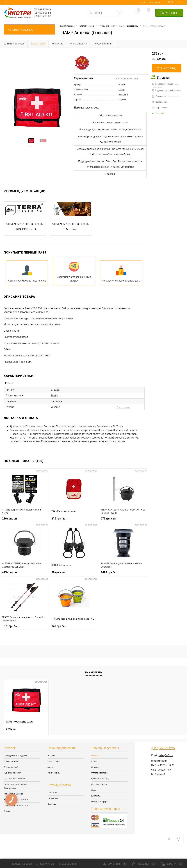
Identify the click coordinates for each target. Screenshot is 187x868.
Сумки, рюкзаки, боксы (15, 779)
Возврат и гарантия (100, 779)
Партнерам (53, 798)
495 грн (10, 572)
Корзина (172, 864)
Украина (122, 99)
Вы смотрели (94, 672)
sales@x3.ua (166, 755)
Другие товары (123, 407)
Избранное (144, 864)
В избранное (159, 102)
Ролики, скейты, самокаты (16, 800)
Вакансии (52, 804)
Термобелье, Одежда (13, 794)
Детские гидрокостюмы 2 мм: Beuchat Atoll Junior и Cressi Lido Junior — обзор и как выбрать (110, 152)
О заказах (110, 174)
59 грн (58, 572)
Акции (50, 767)
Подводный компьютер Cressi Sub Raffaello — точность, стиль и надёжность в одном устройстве (110, 164)
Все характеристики (126, 78)
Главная (95, 756)
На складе (123, 94)
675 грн (108, 518)
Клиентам (52, 793)
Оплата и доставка (100, 773)
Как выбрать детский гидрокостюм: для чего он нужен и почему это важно (110, 139)
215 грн (59, 518)
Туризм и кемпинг (12, 773)
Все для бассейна (12, 767)
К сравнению (160, 107)
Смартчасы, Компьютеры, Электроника (16, 786)
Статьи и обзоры (99, 784)
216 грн (10, 518)
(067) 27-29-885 (163, 748)
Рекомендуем (54, 773)
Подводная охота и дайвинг (16, 756)
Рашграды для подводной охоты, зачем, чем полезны (110, 130)
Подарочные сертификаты (16, 805)
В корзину (167, 68)
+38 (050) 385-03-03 (67, 864)
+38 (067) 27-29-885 (44, 864)
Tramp (121, 89)
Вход (143, 2)
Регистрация (154, 2)
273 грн (158, 53)
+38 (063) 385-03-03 (22, 864)
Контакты (96, 796)
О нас (94, 790)
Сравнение (115, 864)
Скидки (7, 811)
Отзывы (95, 767)
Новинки (51, 756)
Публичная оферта (100, 802)
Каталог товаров (29, 29)
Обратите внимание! (110, 116)
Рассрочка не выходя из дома (110, 123)
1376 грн (10, 626)
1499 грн (109, 572)
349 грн (59, 626)
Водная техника (11, 761)
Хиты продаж (54, 761)
